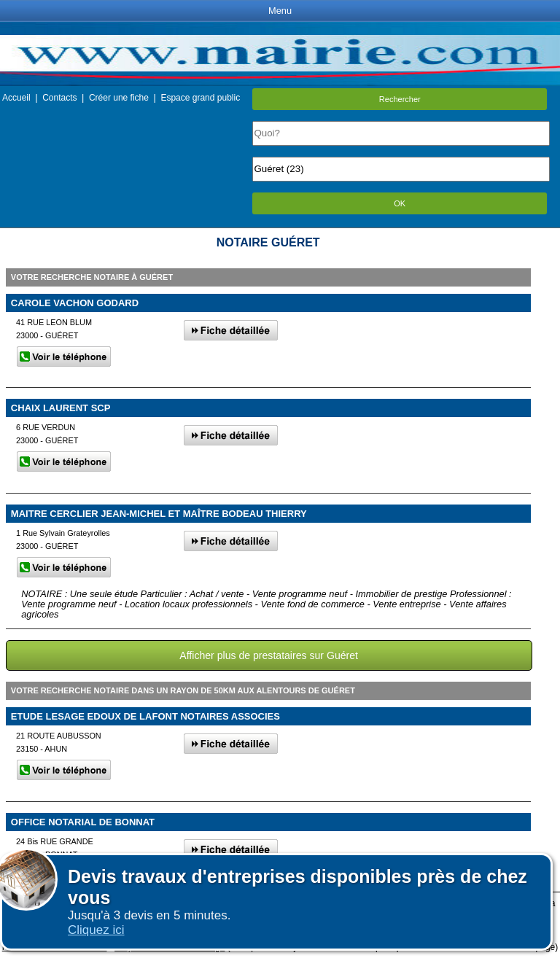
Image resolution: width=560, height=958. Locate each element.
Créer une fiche (119, 98)
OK (400, 203)
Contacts (59, 98)
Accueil (16, 98)
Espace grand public (200, 98)
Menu (280, 11)
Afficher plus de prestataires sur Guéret (269, 655)
